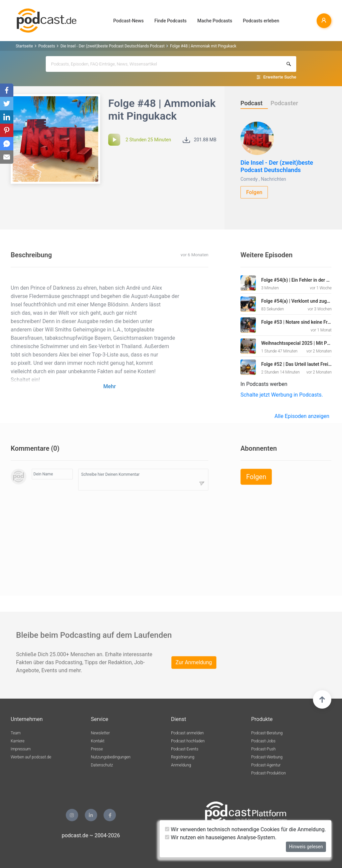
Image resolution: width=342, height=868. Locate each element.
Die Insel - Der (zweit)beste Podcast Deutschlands (277, 166)
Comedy (249, 179)
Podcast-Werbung (267, 757)
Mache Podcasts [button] (215, 21)
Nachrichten (274, 179)
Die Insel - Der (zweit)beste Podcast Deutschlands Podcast (113, 46)
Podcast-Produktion (269, 773)
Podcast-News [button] (128, 21)
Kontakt (98, 741)
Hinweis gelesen (306, 847)
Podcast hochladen (188, 741)
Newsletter (100, 733)
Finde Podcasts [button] (170, 21)
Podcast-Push (263, 749)
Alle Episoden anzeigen (302, 416)
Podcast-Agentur (266, 765)
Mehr (109, 386)
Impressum (21, 749)
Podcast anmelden (187, 733)
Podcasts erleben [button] (261, 21)
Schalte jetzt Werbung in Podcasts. (282, 395)
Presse (97, 749)
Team (16, 733)
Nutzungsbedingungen (111, 757)
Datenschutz (102, 765)
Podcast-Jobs (263, 741)
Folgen (254, 192)
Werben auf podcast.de (31, 757)
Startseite (24, 46)
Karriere (18, 741)
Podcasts (47, 46)
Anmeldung (181, 765)
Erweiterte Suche (280, 77)
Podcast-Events (185, 749)
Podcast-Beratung (267, 733)
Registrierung (183, 757)
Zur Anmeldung (194, 662)
